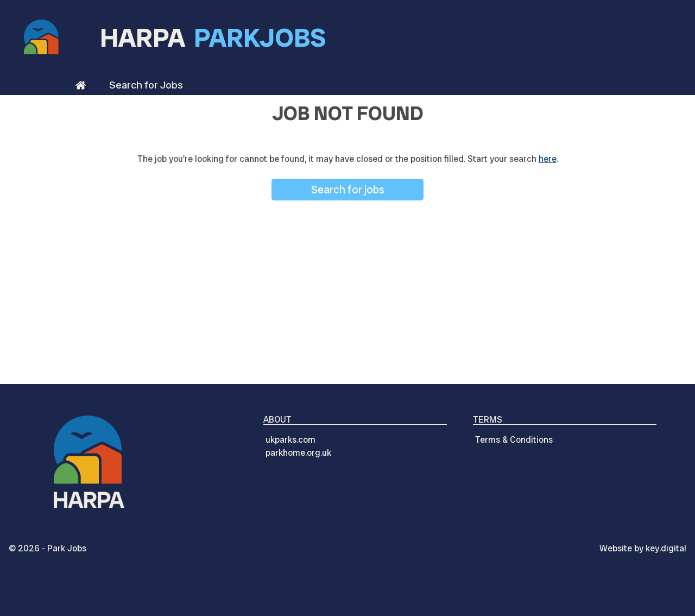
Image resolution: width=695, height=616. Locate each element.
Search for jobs (348, 190)
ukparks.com (290, 440)
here (548, 159)
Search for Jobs (146, 85)
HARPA (213, 38)
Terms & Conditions (514, 440)
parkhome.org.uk (298, 453)
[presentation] (347, 591)
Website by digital (643, 548)
